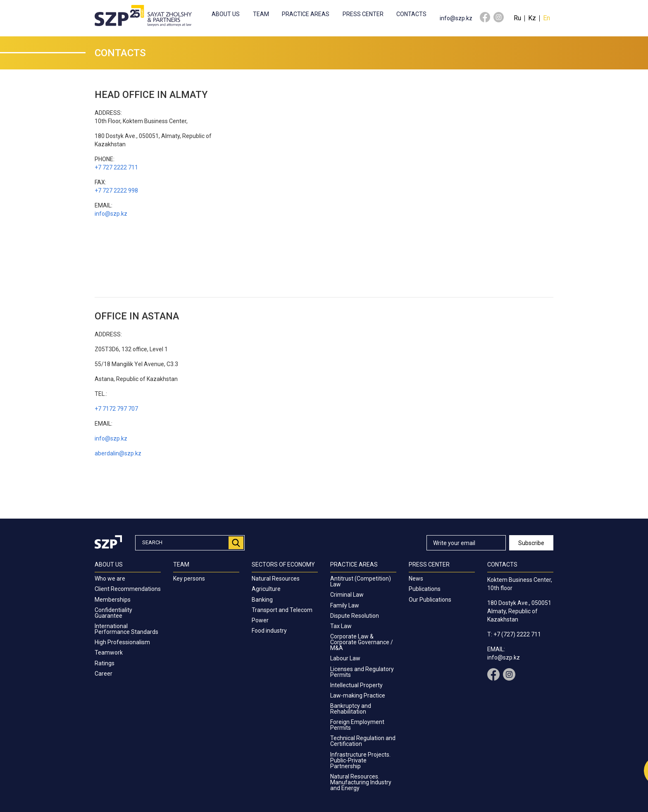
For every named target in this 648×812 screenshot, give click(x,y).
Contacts (411, 14)
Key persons (189, 579)
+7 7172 (106, 409)
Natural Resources (276, 579)
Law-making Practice (358, 695)
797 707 (127, 409)
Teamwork (109, 652)
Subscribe (531, 543)
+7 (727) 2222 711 (517, 634)
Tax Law (341, 626)
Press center (363, 14)
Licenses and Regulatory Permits (362, 672)
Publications (425, 589)
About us (226, 14)
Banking (262, 600)
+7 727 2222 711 (116, 167)
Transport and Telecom (282, 610)
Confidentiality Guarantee (113, 613)
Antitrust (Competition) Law (361, 581)
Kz (532, 18)
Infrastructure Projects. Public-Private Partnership (360, 760)
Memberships (113, 600)
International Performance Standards (126, 629)
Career (104, 674)
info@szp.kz (456, 18)
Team (261, 14)
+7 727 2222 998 (116, 190)
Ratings (105, 663)
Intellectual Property (356, 685)
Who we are (110, 579)
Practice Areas (306, 14)
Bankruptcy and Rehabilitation (351, 709)
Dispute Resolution (355, 616)
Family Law (345, 605)
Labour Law (345, 658)
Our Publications (430, 600)
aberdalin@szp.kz (118, 453)
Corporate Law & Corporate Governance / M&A (362, 642)
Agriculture (266, 589)
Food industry (269, 631)
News (416, 579)
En (547, 18)
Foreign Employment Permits (357, 725)
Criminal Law (347, 595)
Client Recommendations (128, 589)
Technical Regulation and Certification (363, 741)
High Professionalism (122, 642)
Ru (517, 18)
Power (260, 620)
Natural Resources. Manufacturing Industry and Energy (361, 782)
